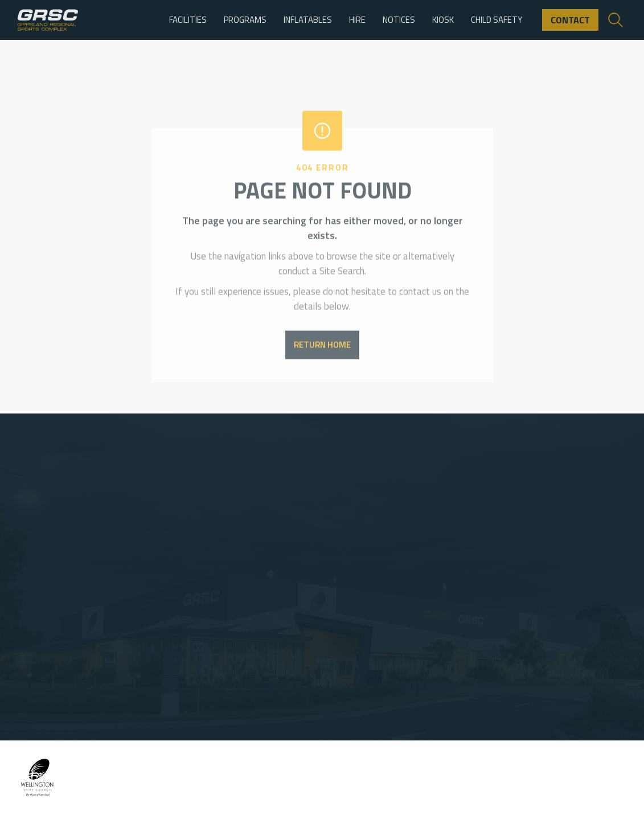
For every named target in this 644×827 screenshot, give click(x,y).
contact (570, 20)
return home (322, 355)
